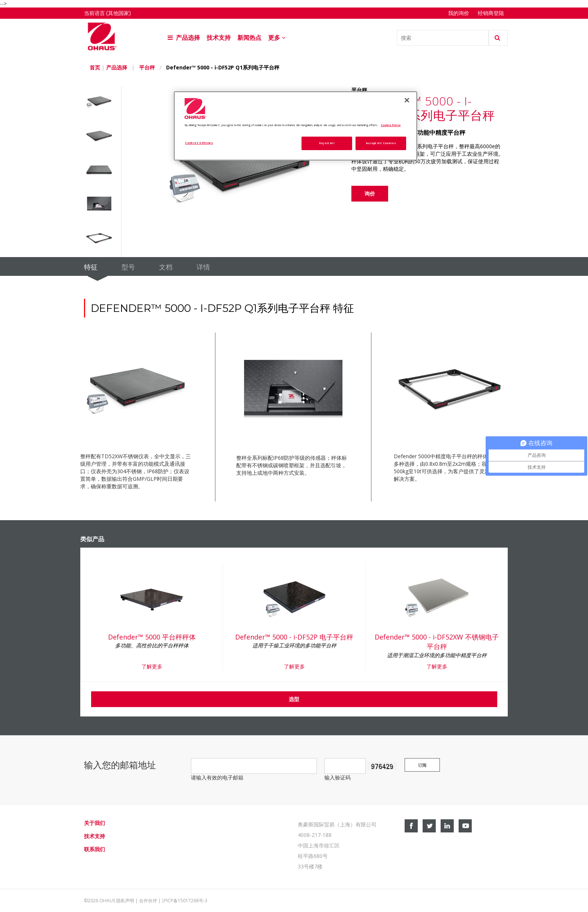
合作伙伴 (148, 901)
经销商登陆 (491, 13)
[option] (103, 103)
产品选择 (184, 38)
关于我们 (94, 823)
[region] (295, 126)
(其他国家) (118, 13)
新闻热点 (249, 38)
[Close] (407, 100)
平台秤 (147, 67)
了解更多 (152, 666)
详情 (203, 267)
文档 (166, 267)
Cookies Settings (199, 143)
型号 (128, 267)
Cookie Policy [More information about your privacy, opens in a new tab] (391, 125)
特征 (91, 267)
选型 (294, 699)
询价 (370, 193)
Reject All (327, 143)
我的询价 (459, 13)
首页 (95, 67)
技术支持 (219, 38)
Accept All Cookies (381, 143)
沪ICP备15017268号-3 (185, 901)
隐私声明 (125, 901)
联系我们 (94, 849)
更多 (277, 38)
